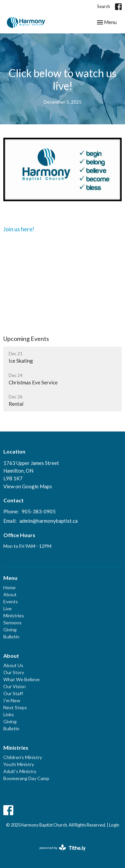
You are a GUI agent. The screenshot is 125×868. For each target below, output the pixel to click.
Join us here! (19, 229)
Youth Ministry (19, 764)
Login (114, 825)
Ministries (14, 615)
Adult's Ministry (20, 771)
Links (9, 714)
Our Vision (14, 686)
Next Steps (15, 707)
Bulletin (11, 637)
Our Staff (13, 693)
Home (9, 587)
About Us (13, 665)
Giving (10, 630)
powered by (62, 848)
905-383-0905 (39, 511)
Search (103, 6)
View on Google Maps (28, 486)
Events (11, 601)
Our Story (14, 672)
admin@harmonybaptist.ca (48, 521)
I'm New (12, 700)
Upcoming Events (26, 339)
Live (7, 608)
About (10, 594)
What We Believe (21, 679)
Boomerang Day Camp (26, 778)
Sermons (12, 623)
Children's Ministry (23, 757)
